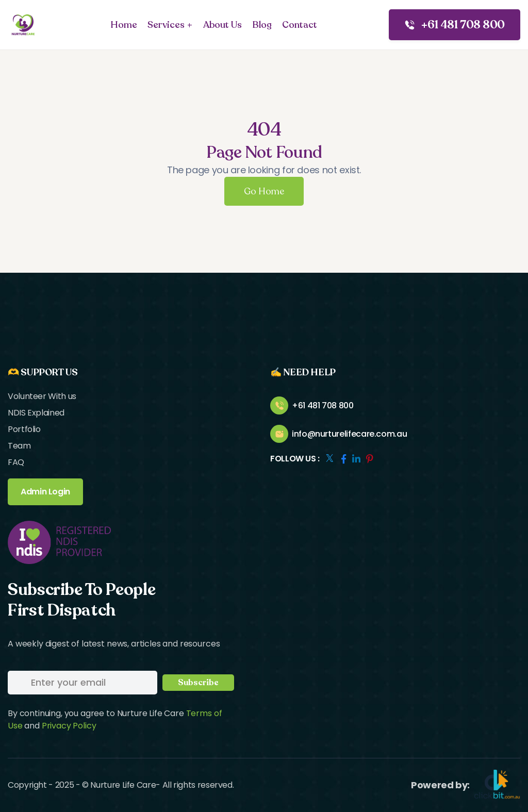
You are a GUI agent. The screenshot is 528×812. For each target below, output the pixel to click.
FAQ (16, 462)
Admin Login (45, 492)
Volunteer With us (42, 396)
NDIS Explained (36, 413)
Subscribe (198, 683)
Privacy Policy (69, 726)
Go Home (264, 191)
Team (19, 446)
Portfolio (24, 429)
